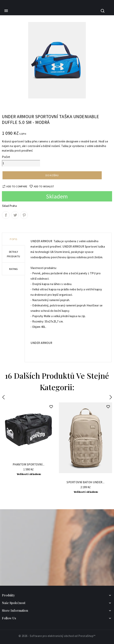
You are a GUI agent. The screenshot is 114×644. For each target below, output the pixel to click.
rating (14, 269)
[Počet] (21, 163)
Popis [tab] (14, 239)
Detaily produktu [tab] (14, 254)
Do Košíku (28, 459)
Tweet (15, 215)
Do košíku (52, 175)
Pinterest (24, 215)
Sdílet (6, 215)
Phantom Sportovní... (29, 465)
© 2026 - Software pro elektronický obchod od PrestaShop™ (57, 636)
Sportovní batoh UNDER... (85, 482)
